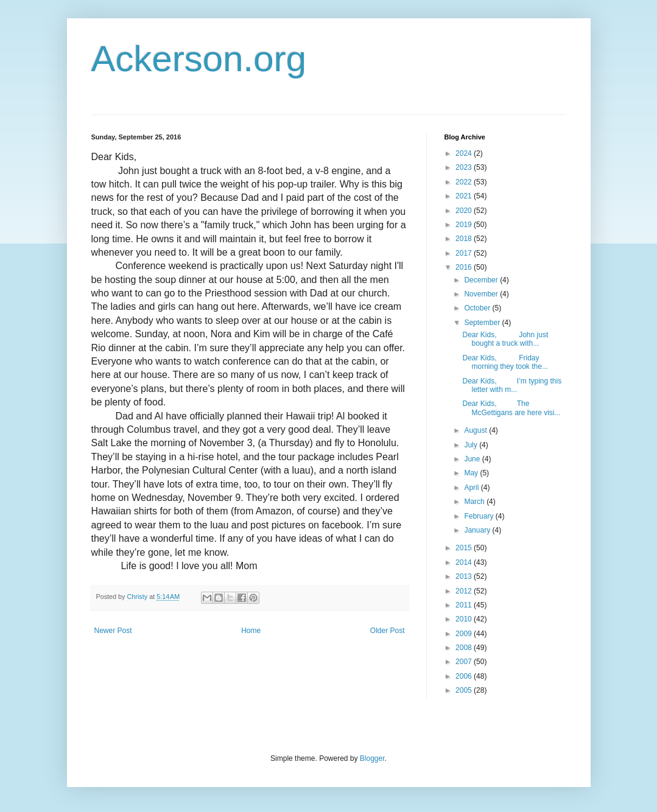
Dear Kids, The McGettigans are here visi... (511, 408)
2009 (465, 634)
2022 (465, 182)
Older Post (388, 631)
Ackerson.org (199, 59)
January (478, 530)
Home (251, 631)
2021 (465, 196)
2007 (465, 662)
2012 (465, 591)
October (478, 308)
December (482, 280)
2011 (465, 605)
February (480, 516)
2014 (465, 562)
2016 (465, 267)
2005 (465, 690)
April (472, 488)
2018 (465, 239)
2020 (465, 211)
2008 (465, 648)
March (475, 502)
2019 (465, 225)
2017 (465, 253)
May (472, 473)
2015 (465, 548)
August (476, 430)
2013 (465, 576)
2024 (465, 153)
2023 (465, 167)
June (473, 459)
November (482, 294)
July (472, 445)
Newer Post (113, 631)
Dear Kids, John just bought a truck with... (505, 339)
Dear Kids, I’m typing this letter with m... (512, 385)
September (483, 323)
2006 (465, 676)
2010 (465, 619)
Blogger (372, 758)
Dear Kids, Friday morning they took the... (505, 362)
